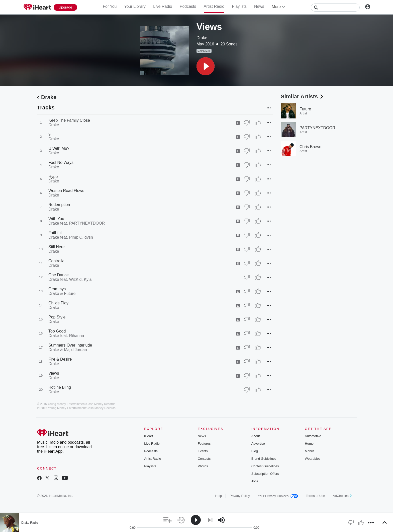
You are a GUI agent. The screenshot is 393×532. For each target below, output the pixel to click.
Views (54, 373)
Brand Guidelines (264, 459)
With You (56, 219)
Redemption (59, 205)
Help (219, 496)
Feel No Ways (61, 162)
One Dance (59, 275)
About (256, 436)
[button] (206, 66)
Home (309, 444)
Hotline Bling (60, 387)
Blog (255, 451)
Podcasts (188, 6)
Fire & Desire (60, 359)
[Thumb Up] (258, 123)
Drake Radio (30, 523)
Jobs (255, 481)
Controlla (56, 261)
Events (203, 451)
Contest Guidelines (265, 466)
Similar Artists (303, 96)
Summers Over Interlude (70, 345)
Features (204, 444)
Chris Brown (310, 147)
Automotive (313, 436)
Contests (204, 459)
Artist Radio (214, 6)
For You (110, 6)
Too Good (57, 331)
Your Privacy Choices (278, 496)
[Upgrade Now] (65, 7)
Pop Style (57, 317)
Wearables (313, 459)
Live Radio (163, 6)
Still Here (57, 247)
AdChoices (342, 496)
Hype (53, 177)
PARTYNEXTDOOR (317, 128)
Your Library (135, 6)
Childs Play (58, 303)
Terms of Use (315, 496)
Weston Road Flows (66, 191)
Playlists (239, 6)
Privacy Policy (240, 496)
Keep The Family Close (69, 120)
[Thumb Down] (247, 123)
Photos (203, 466)
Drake (202, 38)
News (259, 6)
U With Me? (59, 148)
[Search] (335, 8)
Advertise (258, 444)
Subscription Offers (265, 474)
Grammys (57, 289)
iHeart (149, 436)
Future (305, 109)
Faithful (55, 233)
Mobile (310, 451)
